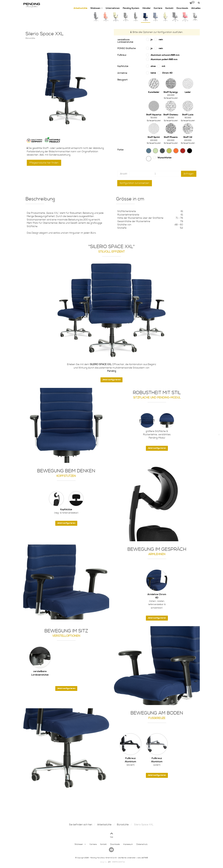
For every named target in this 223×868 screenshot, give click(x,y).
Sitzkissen (96, 8)
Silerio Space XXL (144, 825)
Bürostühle (123, 825)
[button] (198, 3)
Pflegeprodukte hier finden (44, 163)
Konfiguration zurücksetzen (135, 183)
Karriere (158, 8)
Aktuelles (196, 8)
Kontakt (169, 8)
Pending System (131, 8)
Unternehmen (113, 8)
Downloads (182, 8)
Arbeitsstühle (80, 8)
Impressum (128, 844)
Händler (147, 8)
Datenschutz (142, 844)
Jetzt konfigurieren (111, 380)
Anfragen (189, 174)
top (112, 835)
